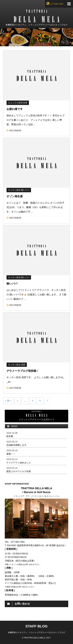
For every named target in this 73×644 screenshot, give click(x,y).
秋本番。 (11, 436)
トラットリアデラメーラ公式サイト (37, 416)
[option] (36, 37)
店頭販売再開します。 (17, 445)
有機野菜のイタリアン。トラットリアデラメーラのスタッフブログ (37, 633)
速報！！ (11, 454)
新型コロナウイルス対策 (19, 471)
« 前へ (8, 401)
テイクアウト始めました (19, 463)
